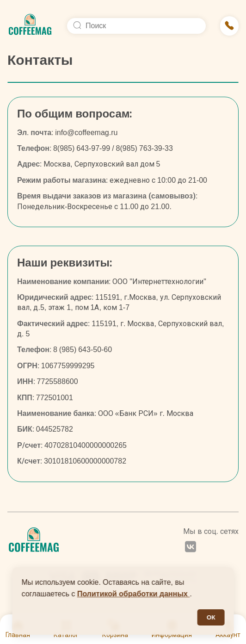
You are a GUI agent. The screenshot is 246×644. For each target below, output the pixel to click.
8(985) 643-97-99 (82, 148)
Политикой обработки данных (134, 594)
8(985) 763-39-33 (145, 148)
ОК (211, 617)
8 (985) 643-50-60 (83, 350)
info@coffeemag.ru (86, 133)
